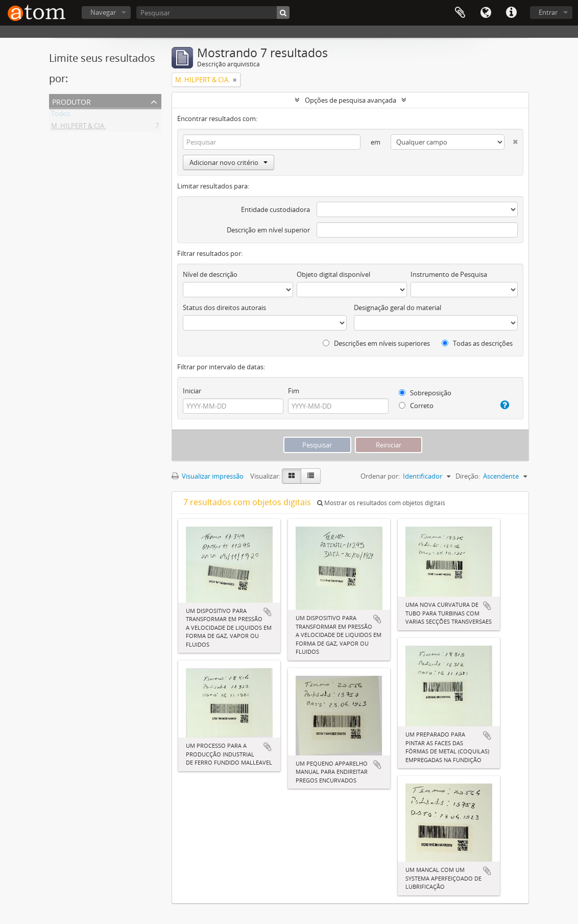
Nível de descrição (210, 274)
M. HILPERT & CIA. (78, 128)
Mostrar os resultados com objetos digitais (381, 503)
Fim (294, 391)
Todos (61, 115)
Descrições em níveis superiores (376, 343)
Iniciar (192, 391)
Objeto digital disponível (333, 274)
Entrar (548, 12)
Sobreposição (425, 393)
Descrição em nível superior (268, 230)
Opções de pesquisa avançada (351, 100)
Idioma (486, 13)
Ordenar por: (380, 476)
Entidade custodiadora (275, 209)
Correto (416, 406)
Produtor (71, 101)
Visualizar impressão (208, 476)
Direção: (468, 476)
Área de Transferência (460, 13)
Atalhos (511, 13)
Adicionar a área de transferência (268, 612)
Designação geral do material (398, 307)
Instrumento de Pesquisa (449, 274)
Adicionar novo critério (228, 162)
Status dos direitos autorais (224, 307)
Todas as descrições (477, 343)
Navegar (103, 12)
